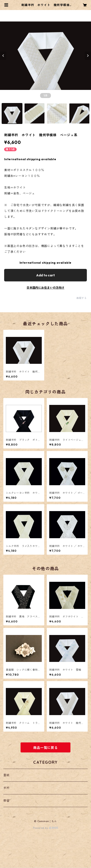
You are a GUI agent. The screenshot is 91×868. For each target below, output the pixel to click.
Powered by (46, 828)
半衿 (6, 788)
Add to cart (45, 275)
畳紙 (6, 775)
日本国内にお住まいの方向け (45, 288)
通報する (82, 298)
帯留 (6, 801)
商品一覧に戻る (45, 748)
